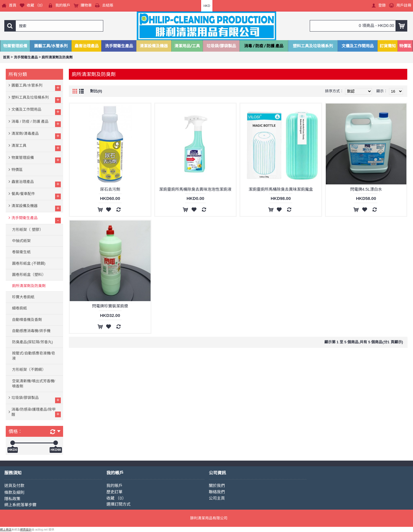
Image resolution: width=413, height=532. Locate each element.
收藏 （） (116, 498)
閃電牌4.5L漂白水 (366, 189)
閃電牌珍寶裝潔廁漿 (110, 306)
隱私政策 (12, 499)
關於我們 (217, 486)
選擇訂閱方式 (118, 504)
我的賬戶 (114, 486)
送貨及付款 (14, 486)
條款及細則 (14, 492)
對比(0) (96, 91)
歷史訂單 (114, 492)
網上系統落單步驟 (20, 505)
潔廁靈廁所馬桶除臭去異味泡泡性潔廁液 (195, 189)
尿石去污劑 (110, 189)
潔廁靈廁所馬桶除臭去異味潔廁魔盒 (281, 189)
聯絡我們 (217, 492)
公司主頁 (217, 498)
